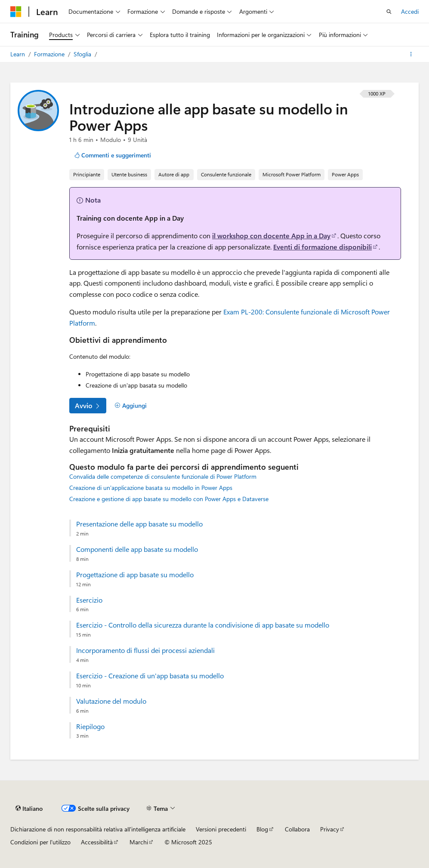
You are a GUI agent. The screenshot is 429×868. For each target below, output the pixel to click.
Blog (262, 829)
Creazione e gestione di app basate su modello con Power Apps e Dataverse (169, 499)
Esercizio (89, 600)
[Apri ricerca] (389, 12)
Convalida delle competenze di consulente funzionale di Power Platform (163, 476)
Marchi (139, 842)
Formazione (50, 54)
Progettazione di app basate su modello (135, 575)
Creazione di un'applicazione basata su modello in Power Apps (151, 488)
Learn (19, 54)
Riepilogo (90, 726)
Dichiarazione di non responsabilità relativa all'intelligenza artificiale (98, 829)
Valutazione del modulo (111, 701)
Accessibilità (97, 842)
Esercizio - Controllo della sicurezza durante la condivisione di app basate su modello (203, 625)
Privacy (330, 829)
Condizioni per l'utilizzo (40, 842)
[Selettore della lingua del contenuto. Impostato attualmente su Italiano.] (29, 808)
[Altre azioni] (411, 54)
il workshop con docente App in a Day (271, 235)
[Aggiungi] (131, 406)
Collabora (297, 829)
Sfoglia (83, 54)
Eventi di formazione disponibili (323, 247)
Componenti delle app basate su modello (137, 549)
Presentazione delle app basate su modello (139, 524)
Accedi (410, 11)
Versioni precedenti (221, 829)
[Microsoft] (16, 12)
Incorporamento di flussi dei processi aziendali (145, 650)
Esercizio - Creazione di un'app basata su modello (150, 676)
